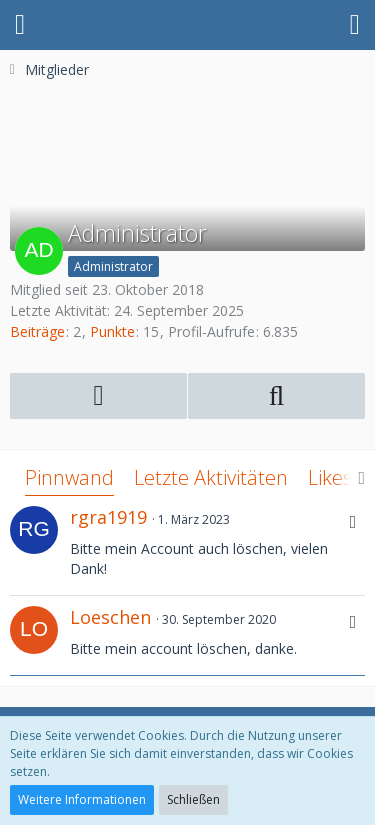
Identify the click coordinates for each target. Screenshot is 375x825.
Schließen (193, 799)
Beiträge (37, 331)
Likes (330, 477)
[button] (20, 25)
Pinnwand (69, 477)
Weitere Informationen (82, 799)
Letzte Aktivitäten (211, 477)
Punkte (112, 331)
